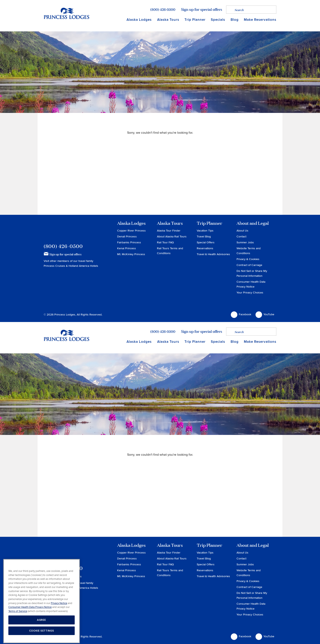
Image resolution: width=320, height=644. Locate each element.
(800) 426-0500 (163, 9)
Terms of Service (18, 629)
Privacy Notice (59, 621)
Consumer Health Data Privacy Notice (30, 625)
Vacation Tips (205, 231)
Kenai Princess (127, 248)
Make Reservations (260, 20)
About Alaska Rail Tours (172, 237)
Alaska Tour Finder (169, 231)
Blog (235, 20)
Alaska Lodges (139, 20)
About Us (242, 231)
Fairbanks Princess (129, 242)
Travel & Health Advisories (213, 254)
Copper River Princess (131, 231)
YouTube (265, 315)
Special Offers (206, 242)
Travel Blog (204, 237)
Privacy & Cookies (248, 259)
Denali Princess (127, 237)
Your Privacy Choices (250, 293)
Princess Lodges (66, 229)
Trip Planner (195, 20)
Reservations (205, 248)
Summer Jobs (245, 242)
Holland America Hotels (83, 266)
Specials (218, 20)
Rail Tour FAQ (165, 242)
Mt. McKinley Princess (131, 254)
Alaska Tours (168, 20)
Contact (241, 237)
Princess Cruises (55, 266)
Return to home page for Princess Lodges (66, 13)
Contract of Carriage (249, 265)
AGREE (42, 638)
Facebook (241, 315)
